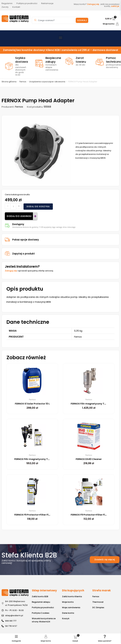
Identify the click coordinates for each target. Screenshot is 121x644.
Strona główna (9, 82)
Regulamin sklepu (41, 602)
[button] (61, 38)
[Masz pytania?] (105, 634)
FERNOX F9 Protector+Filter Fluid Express (40, 515)
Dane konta (68, 613)
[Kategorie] (16, 634)
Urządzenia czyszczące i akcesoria (47, 82)
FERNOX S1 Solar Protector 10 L (34, 404)
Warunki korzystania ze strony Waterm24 (44, 620)
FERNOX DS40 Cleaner (89, 459)
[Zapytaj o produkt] (7, 254)
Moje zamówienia (71, 607)
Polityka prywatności (43, 607)
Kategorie (16, 638)
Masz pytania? (105, 638)
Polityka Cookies (41, 613)
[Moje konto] (117, 24)
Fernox (23, 82)
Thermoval (98, 602)
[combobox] (54, 20)
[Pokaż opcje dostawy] (7, 240)
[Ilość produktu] (13, 207)
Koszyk (66, 618)
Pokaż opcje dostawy (26, 240)
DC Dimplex (98, 607)
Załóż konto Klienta (72, 596)
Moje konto (109, 24)
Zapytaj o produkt (24, 254)
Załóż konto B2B (40, 596)
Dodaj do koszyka (38, 206)
